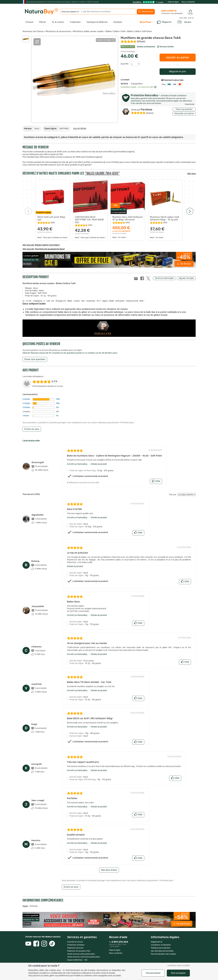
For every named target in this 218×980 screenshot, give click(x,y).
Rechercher (146, 12)
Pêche (42, 22)
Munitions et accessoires (58, 31)
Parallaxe (142, 110)
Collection (75, 22)
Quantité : (125, 64)
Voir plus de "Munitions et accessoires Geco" (44, 249)
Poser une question (184, 109)
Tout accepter (178, 973)
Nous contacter (188, 2)
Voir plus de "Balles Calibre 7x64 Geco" (41, 245)
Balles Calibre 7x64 (115, 31)
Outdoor (118, 22)
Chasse (29, 22)
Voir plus (191, 174)
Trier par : (173, 495)
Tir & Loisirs (58, 22)
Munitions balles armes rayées (88, 31)
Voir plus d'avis (109, 870)
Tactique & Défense (97, 22)
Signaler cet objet (186, 278)
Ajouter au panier (178, 58)
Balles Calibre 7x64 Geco (140, 31)
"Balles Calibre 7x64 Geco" (102, 173)
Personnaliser (153, 973)
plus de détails (80, 128)
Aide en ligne (173, 2)
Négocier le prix (178, 72)
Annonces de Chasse (33, 31)
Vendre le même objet (164, 278)
